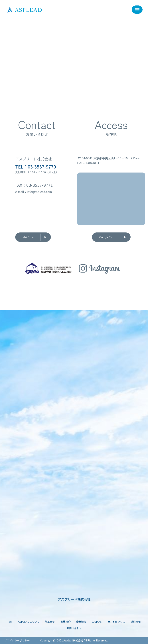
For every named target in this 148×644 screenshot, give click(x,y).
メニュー (136, 10)
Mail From (29, 237)
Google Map (107, 237)
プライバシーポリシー (17, 640)
